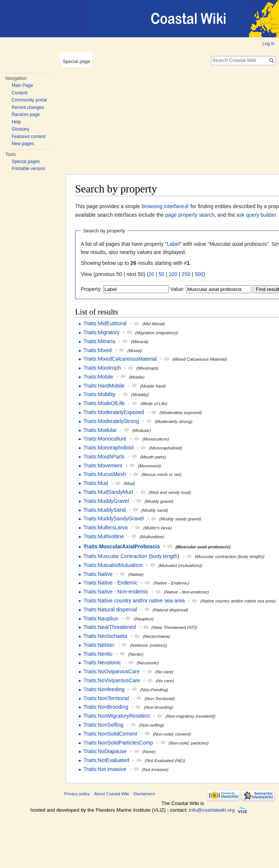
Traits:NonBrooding (106, 707)
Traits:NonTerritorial (106, 698)
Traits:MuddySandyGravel (113, 518)
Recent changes (28, 107)
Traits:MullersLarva (106, 527)
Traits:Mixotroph (102, 368)
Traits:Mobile (98, 377)
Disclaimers (144, 794)
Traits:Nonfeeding (104, 689)
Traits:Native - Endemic (110, 583)
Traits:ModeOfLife (104, 403)
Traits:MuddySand (104, 510)
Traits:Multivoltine (103, 536)
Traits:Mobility (99, 394)
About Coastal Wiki (112, 794)
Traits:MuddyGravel (106, 501)
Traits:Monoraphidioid (108, 448)
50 (162, 274)
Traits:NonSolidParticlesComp (118, 743)
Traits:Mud (96, 483)
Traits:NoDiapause (105, 751)
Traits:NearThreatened (109, 627)
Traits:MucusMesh (105, 474)
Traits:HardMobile (104, 386)
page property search (190, 215)
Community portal (29, 100)
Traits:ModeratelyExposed (114, 412)
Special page (76, 61)
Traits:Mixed (97, 350)
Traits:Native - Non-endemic (116, 592)
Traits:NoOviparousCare (111, 671)
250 (186, 274)
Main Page (22, 85)
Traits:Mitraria (99, 341)
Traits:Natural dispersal (110, 610)
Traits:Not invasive (105, 769)
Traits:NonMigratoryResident (117, 716)
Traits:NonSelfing (103, 725)
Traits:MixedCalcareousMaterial (120, 359)
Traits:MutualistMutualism (113, 565)
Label (173, 244)
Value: (178, 289)
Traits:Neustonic (102, 662)
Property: (91, 289)
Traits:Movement (103, 466)
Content (19, 93)
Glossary (20, 129)
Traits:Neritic (98, 654)
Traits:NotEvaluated (106, 760)
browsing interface (163, 206)
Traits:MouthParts (104, 457)
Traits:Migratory (101, 332)
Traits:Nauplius (101, 618)
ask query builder (256, 215)
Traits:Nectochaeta (105, 636)
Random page (26, 115)
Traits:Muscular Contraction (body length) (131, 556)
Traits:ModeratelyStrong (111, 421)
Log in (268, 44)
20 (152, 274)
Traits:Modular (100, 430)
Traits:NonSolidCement (110, 734)
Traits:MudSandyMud (108, 492)
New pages (23, 144)
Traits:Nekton (99, 645)
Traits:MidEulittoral (105, 323)
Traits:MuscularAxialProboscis (122, 546)
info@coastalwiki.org (212, 810)
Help (16, 122)
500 (199, 274)
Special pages (26, 162)
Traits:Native (98, 574)
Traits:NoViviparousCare (112, 680)
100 (173, 274)
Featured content (29, 137)
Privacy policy (77, 794)
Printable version (28, 169)
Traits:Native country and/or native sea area (134, 601)
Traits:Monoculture (105, 439)
